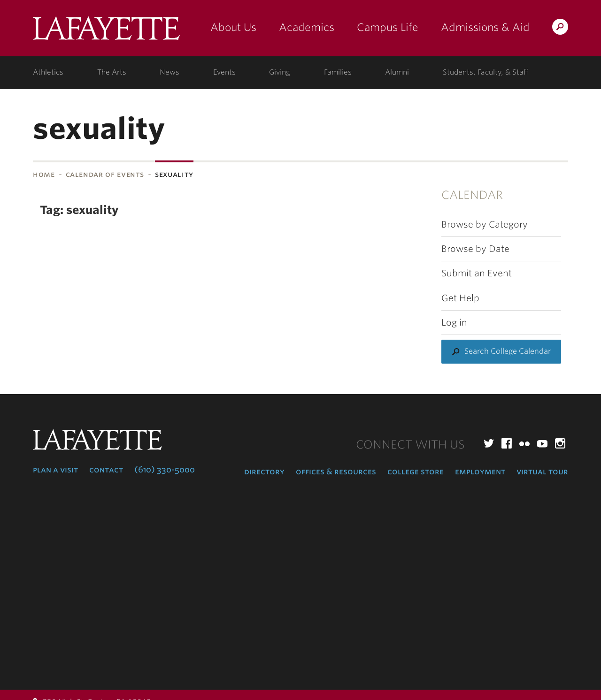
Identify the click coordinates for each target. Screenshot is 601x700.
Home (44, 174)
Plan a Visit (55, 470)
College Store (416, 472)
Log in (454, 323)
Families (338, 72)
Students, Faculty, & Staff (485, 72)
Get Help (460, 298)
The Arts (112, 72)
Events (224, 72)
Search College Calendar (508, 351)
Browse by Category (485, 224)
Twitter (489, 443)
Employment (480, 472)
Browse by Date (475, 249)
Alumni (397, 72)
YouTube (542, 443)
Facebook (507, 443)
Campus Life (388, 27)
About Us (233, 27)
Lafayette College (106, 32)
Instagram (560, 443)
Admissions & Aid (485, 27)
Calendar (472, 195)
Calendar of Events (105, 174)
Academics (307, 27)
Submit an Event (477, 273)
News (170, 72)
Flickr (524, 443)
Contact (106, 470)
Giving (280, 72)
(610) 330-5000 (165, 470)
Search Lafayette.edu (560, 28)
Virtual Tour (542, 472)
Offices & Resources (336, 472)
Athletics (48, 72)
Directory (264, 472)
